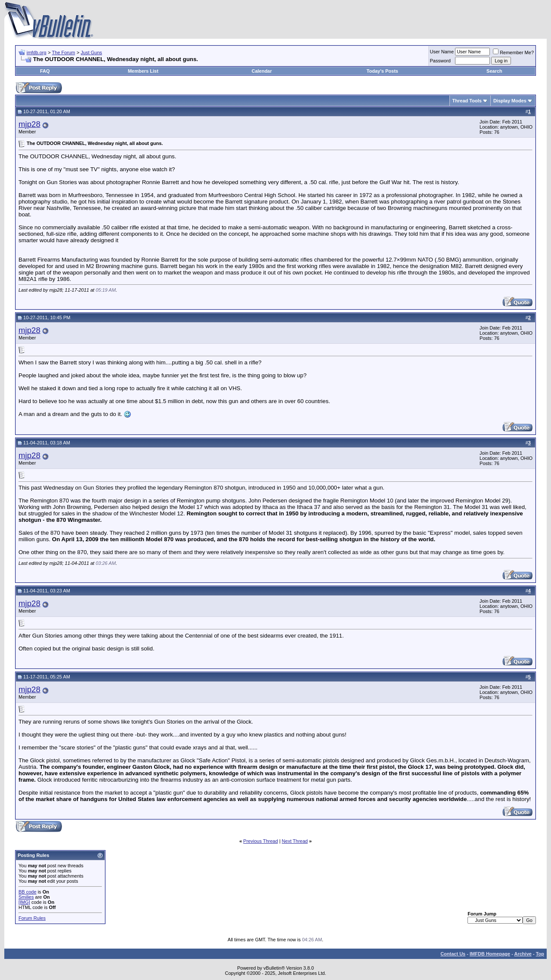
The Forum (64, 52)
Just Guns (92, 52)
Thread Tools (467, 101)
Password (440, 61)
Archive (523, 954)
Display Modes (510, 101)
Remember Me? (513, 52)
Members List (143, 71)
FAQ (45, 71)
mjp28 (29, 124)
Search (494, 71)
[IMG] (24, 902)
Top (540, 954)
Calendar (262, 71)
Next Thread (295, 841)
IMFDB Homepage (490, 954)
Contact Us (453, 954)
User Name (442, 52)
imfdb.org (37, 52)
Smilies (26, 897)
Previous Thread (261, 841)
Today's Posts (382, 71)
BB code (28, 892)
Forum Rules (32, 918)
